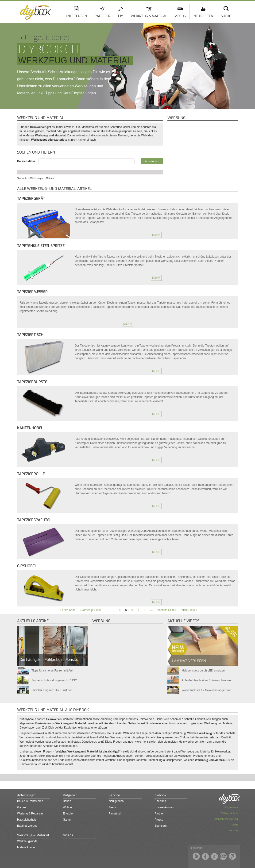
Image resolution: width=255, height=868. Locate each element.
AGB (235, 825)
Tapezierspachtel (34, 520)
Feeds (113, 807)
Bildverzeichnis (229, 813)
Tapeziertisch (30, 335)
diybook (160, 795)
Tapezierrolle (31, 474)
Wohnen (68, 807)
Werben (233, 830)
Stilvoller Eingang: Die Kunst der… (53, 690)
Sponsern (160, 826)
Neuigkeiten (203, 16)
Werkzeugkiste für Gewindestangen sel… (208, 690)
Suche (226, 16)
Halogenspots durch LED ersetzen (203, 671)
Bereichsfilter (27, 161)
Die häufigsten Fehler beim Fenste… (50, 660)
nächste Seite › (167, 610)
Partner (159, 814)
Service (114, 795)
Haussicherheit (26, 820)
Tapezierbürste (32, 382)
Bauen (67, 801)
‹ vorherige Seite (90, 610)
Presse (159, 820)
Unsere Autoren (164, 807)
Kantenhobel (30, 428)
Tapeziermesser (32, 292)
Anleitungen (76, 16)
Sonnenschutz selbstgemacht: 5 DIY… (56, 680)
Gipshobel (27, 566)
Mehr (156, 235)
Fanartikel (115, 814)
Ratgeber (102, 16)
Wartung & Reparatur (30, 814)
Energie (68, 814)
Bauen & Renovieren (30, 801)
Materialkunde (26, 847)
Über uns (160, 801)
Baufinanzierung (27, 826)
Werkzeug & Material (149, 16)
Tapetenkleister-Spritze (41, 246)
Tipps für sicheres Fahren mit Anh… (54, 671)
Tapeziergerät (31, 199)
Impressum (232, 807)
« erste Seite (68, 610)
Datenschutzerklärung (225, 819)
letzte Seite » (189, 610)
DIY (121, 16)
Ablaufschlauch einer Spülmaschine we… (208, 680)
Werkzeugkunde (27, 841)
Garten (21, 807)
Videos (180, 16)
